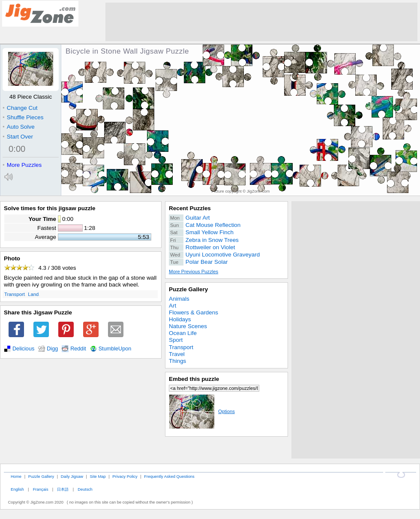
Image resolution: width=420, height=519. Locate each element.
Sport (176, 340)
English (17, 489)
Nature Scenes (188, 326)
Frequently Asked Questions (169, 476)
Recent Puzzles (190, 208)
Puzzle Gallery (188, 289)
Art (172, 306)
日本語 (63, 489)
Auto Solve (19, 127)
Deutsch (85, 489)
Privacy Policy (125, 476)
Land (33, 294)
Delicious (23, 349)
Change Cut (20, 108)
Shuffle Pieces (23, 117)
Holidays (180, 319)
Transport (15, 294)
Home (16, 476)
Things (177, 361)
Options (202, 411)
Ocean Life (183, 333)
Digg (52, 349)
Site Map (98, 476)
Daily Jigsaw (72, 476)
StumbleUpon (115, 349)
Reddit (78, 349)
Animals (179, 299)
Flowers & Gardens (193, 312)
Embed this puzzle (194, 379)
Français (41, 489)
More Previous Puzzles (193, 272)
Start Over (18, 137)
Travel (177, 354)
